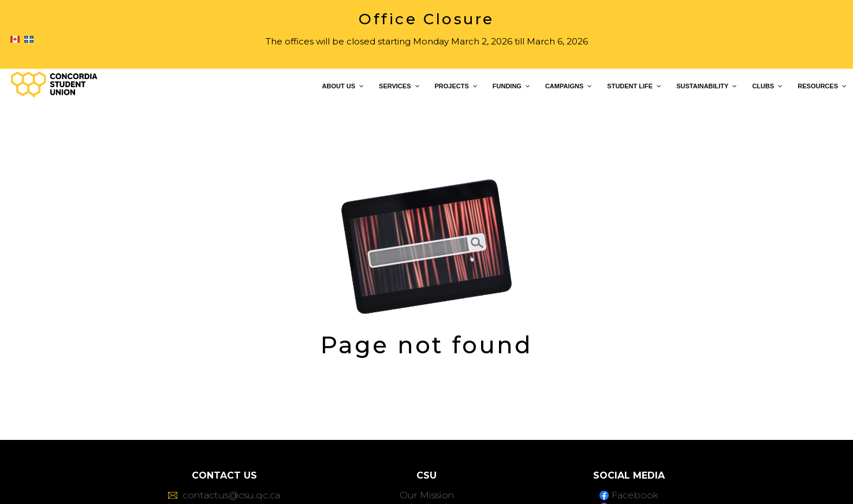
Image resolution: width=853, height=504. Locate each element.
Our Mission (427, 495)
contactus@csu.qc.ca (224, 495)
